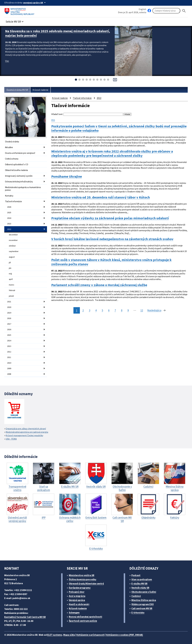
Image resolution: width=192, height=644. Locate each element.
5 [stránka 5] (102, 310)
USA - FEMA (11, 439)
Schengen (74, 613)
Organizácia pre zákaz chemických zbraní (26, 429)
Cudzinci (136, 596)
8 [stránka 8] (122, 310)
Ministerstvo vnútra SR (82, 575)
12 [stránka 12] (142, 310)
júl (10, 262)
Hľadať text (57, 114)
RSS (53, 120)
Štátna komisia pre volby (83, 579)
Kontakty (9, 196)
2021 (9, 302)
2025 (9, 212)
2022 (9, 229)
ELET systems (55, 635)
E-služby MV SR (139, 584)
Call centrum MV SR (142, 608)
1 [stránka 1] (77, 310)
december (13, 235)
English (142, 9)
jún (10, 268)
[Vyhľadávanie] (166, 11)
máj (10, 274)
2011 (9, 357)
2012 (9, 352)
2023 (9, 224)
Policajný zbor (77, 592)
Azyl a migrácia (77, 596)
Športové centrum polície (83, 621)
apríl (11, 279)
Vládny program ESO (143, 604)
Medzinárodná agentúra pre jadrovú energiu (27, 432)
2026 (9, 207)
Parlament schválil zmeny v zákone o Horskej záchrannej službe (99, 285)
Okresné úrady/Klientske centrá (86, 584)
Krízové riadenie (40, 90)
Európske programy (80, 588)
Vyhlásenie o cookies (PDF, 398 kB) (124, 635)
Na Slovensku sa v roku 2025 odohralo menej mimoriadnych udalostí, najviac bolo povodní (57, 33)
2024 (9, 218)
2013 (9, 346)
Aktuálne (9, 147)
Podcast (136, 575)
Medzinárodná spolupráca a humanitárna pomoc (23, 189)
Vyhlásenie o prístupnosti (90, 635)
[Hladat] (184, 11)
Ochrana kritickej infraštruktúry (19, 182)
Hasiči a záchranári (79, 604)
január (11, 296)
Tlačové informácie (13, 201)
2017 (9, 324)
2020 (9, 307)
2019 (9, 313)
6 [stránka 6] (109, 310)
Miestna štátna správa (144, 600)
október (12, 246)
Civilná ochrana (12, 159)
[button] (15, 21)
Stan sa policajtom (142, 579)
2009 (9, 368)
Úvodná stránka (12, 142)
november (13, 240)
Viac (7, 61)
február (12, 290)
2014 (9, 341)
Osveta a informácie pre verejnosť (20, 153)
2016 (9, 329)
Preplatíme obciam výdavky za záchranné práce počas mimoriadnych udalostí (110, 218)
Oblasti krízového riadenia (16, 170)
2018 (9, 318)
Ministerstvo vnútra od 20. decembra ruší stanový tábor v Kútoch (101, 197)
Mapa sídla (69, 635)
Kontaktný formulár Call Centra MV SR (25, 617)
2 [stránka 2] (83, 310)
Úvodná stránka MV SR (17, 90)
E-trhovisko (138, 613)
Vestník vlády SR (140, 588)
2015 (9, 335)
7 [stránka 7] (115, 310)
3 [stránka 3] (89, 310)
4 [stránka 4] (96, 310)
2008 (9, 374)
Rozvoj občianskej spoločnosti (85, 617)
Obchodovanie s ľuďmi (144, 592)
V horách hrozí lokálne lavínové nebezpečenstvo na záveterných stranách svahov (112, 239)
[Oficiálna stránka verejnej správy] (35, 3)
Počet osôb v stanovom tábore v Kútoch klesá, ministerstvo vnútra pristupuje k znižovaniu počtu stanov (111, 262)
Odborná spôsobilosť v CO (17, 164)
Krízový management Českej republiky (24, 435)
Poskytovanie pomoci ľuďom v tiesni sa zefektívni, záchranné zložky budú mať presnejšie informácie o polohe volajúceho (119, 128)
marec (12, 285)
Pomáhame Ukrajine (67, 176)
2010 (9, 363)
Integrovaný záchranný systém (19, 176)
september (14, 251)
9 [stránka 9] (128, 310)
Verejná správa (77, 600)
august (12, 257)
